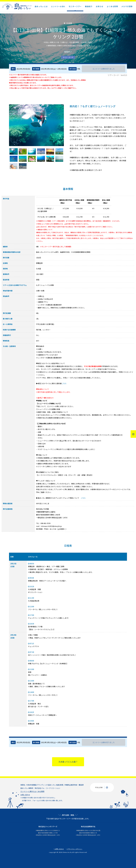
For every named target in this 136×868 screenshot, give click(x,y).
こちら (64, 383)
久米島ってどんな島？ (68, 762)
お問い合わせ (25, 795)
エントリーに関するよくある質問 (32, 791)
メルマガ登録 (127, 6)
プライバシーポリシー (74, 849)
